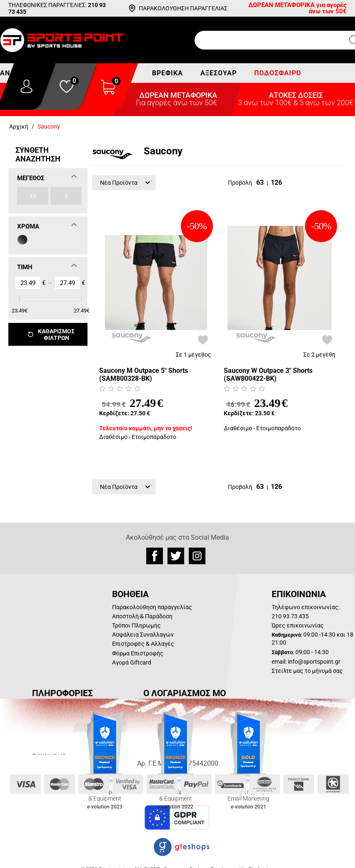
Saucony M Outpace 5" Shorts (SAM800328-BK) (144, 374)
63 (260, 182)
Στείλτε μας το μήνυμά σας (307, 671)
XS (33, 196)
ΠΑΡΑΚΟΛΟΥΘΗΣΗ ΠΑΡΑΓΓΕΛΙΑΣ (183, 8)
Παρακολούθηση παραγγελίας (152, 607)
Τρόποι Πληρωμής (136, 625)
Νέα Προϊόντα (125, 183)
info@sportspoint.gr (314, 662)
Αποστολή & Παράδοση (142, 616)
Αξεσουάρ (219, 73)
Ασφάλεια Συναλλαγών (143, 635)
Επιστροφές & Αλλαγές (143, 644)
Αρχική (19, 126)
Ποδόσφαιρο (278, 73)
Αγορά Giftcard (132, 662)
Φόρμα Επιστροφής (138, 653)
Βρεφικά (167, 73)
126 (276, 182)
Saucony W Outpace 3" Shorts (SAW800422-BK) (268, 374)
